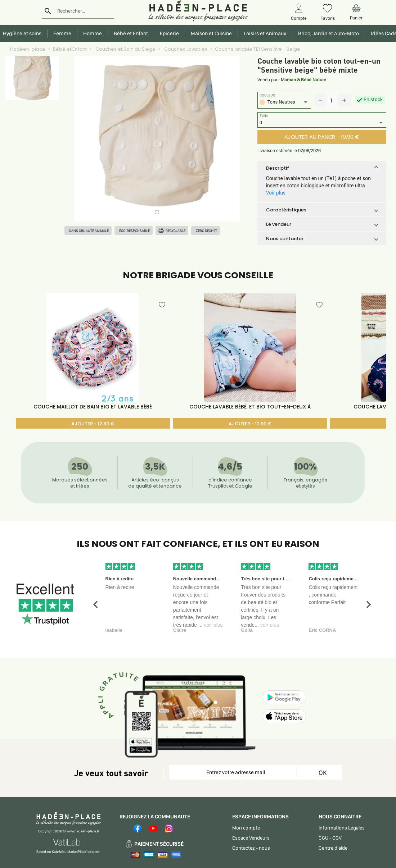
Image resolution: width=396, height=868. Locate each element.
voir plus (213, 625)
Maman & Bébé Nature (303, 80)
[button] (322, 168)
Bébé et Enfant (70, 49)
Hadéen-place (28, 49)
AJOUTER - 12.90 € (93, 424)
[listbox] (284, 103)
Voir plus (276, 193)
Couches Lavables (185, 49)
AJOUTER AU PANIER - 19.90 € (322, 137)
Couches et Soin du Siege (125, 49)
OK (323, 773)
